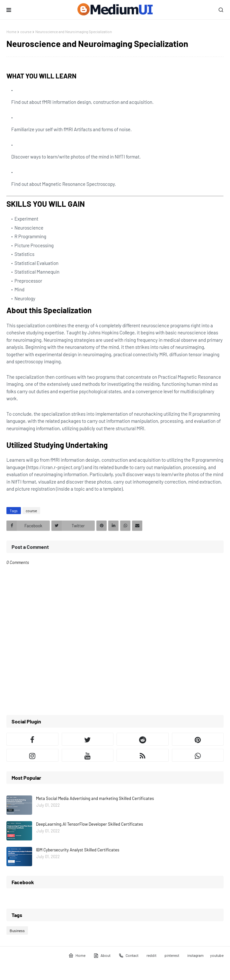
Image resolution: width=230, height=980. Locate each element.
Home (11, 32)
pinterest (172, 955)
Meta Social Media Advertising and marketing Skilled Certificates (95, 798)
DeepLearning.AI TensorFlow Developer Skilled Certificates (89, 824)
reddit (151, 955)
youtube (217, 955)
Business (17, 930)
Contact (128, 956)
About (102, 956)
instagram (195, 955)
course (26, 32)
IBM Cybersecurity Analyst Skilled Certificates (78, 850)
